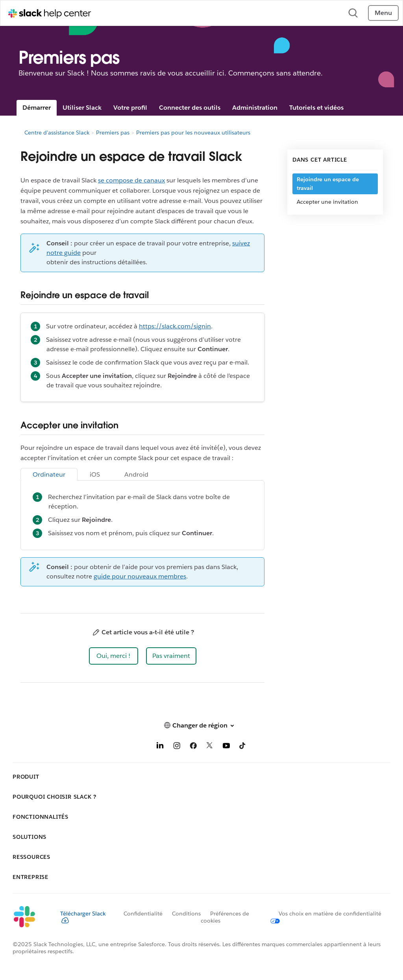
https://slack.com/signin (175, 326)
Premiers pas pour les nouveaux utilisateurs (193, 133)
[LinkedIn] (160, 747)
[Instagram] (177, 747)
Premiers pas (113, 133)
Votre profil (130, 108)
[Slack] (30, 917)
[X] (210, 747)
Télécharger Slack (83, 917)
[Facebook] (193, 747)
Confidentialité (143, 914)
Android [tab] (136, 474)
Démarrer (37, 108)
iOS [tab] (95, 474)
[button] (114, 656)
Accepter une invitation (327, 202)
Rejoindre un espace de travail (328, 184)
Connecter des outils (190, 108)
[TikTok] (243, 747)
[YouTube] (226, 747)
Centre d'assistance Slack (57, 133)
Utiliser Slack (82, 108)
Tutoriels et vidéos (316, 108)
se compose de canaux (131, 180)
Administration (255, 108)
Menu (383, 13)
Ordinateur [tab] (49, 474)
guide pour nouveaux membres (140, 576)
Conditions (186, 914)
